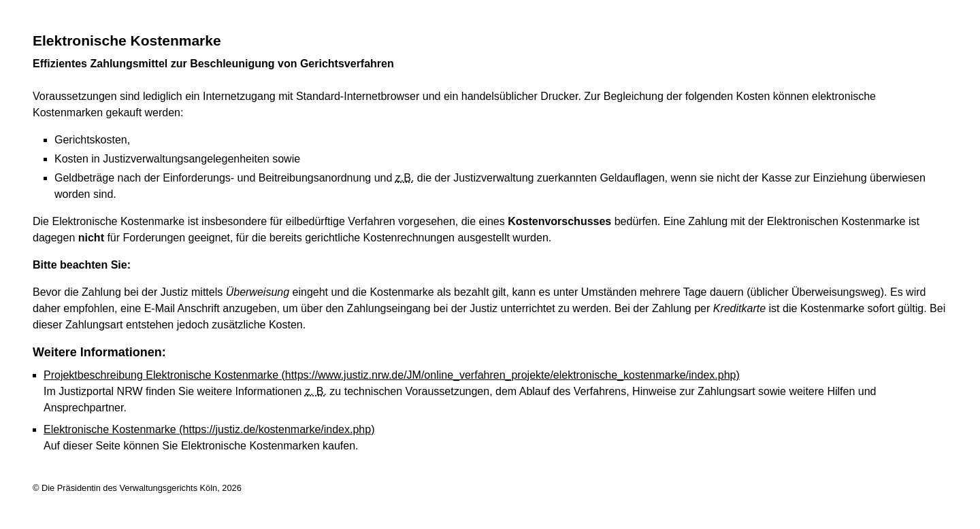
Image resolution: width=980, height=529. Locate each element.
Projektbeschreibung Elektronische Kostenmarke (392, 375)
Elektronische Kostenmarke (209, 429)
